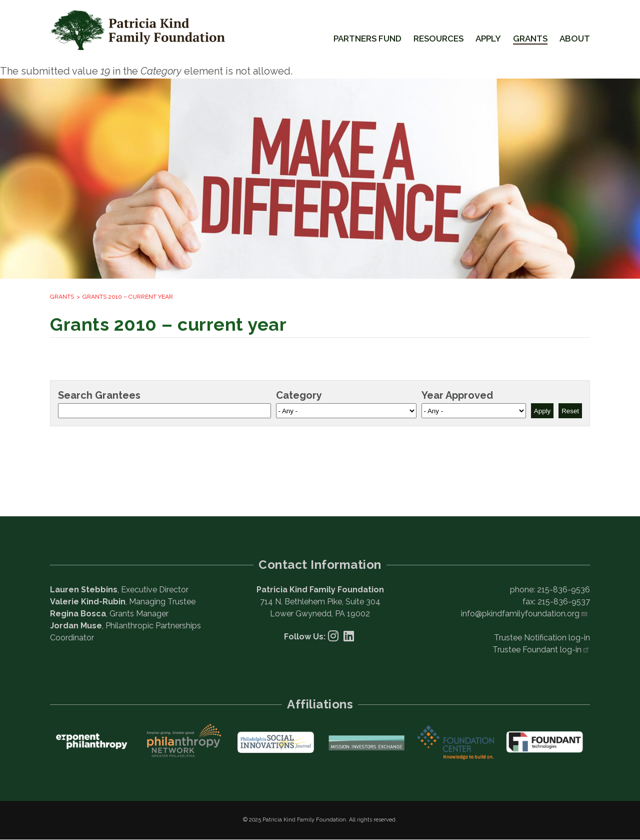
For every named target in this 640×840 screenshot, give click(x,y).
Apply (488, 39)
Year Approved (457, 395)
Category (299, 395)
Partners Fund (367, 39)
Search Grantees (99, 395)
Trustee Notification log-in (542, 638)
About (575, 39)
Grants (530, 39)
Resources (438, 39)
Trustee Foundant (541, 650)
